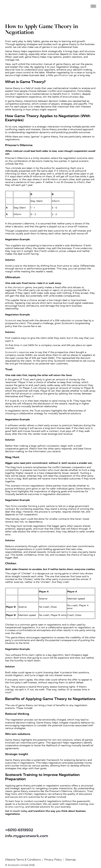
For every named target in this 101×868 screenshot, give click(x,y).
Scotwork (11, 320)
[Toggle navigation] (93, 6)
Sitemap (71, 860)
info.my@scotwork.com (27, 836)
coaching (19, 807)
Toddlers (76, 94)
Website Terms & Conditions (23, 860)
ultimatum (18, 287)
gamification (61, 75)
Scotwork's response (17, 352)
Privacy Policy (53, 860)
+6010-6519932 (19, 830)
